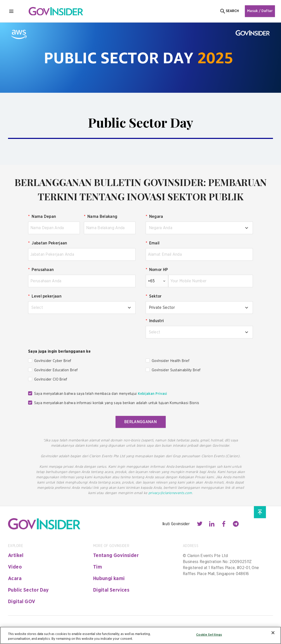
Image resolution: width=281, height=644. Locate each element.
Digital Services (111, 590)
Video (15, 567)
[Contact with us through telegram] (236, 524)
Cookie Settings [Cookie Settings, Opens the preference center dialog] (209, 635)
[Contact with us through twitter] (200, 524)
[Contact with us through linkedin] (212, 524)
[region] (140, 635)
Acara (15, 579)
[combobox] (199, 228)
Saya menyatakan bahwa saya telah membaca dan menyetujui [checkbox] (101, 394)
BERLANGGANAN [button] (140, 422)
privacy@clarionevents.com (170, 493)
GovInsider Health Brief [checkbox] (171, 361)
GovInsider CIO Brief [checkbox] (51, 380)
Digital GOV (22, 602)
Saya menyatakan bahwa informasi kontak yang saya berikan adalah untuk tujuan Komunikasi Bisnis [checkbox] (117, 403)
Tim (98, 567)
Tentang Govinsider (116, 556)
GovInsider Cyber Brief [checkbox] (53, 361)
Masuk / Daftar (260, 11)
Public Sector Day (29, 590)
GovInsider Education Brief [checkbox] (56, 370)
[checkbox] (30, 360)
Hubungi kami (109, 579)
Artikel (16, 556)
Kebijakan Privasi (153, 394)
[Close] (273, 633)
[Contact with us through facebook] (224, 524)
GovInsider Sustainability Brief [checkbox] (176, 370)
